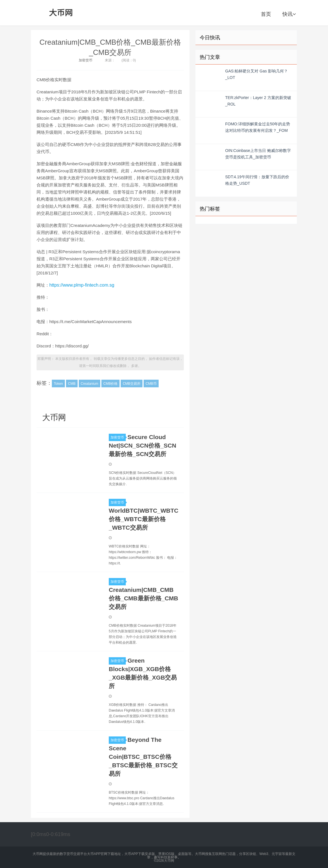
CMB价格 (111, 384)
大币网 (61, 13)
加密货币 (86, 60)
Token (58, 384)
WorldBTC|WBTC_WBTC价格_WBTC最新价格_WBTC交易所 (144, 519)
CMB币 (151, 384)
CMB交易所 (132, 384)
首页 (266, 14)
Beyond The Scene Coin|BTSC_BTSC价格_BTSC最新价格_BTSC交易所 (143, 757)
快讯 (289, 14)
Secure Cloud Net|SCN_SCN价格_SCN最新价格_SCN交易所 (142, 445)
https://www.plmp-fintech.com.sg (82, 285)
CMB (72, 384)
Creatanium (90, 384)
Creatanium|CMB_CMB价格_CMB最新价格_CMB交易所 (143, 598)
